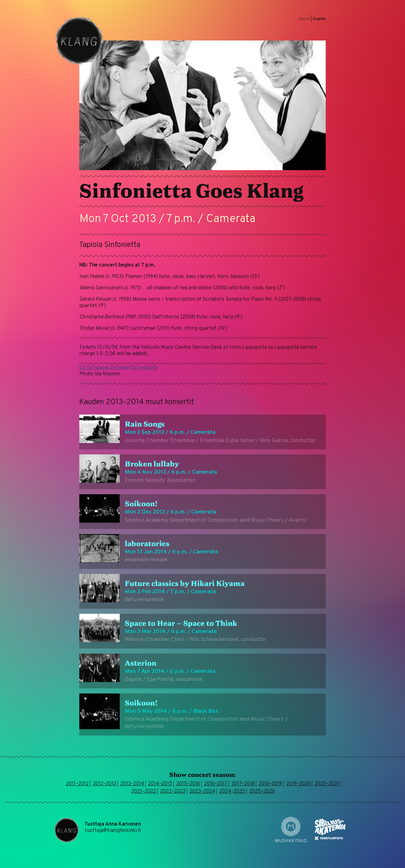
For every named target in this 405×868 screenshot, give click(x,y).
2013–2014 (132, 784)
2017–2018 (243, 784)
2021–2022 (144, 791)
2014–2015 (160, 784)
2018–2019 (270, 784)
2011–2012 (77, 784)
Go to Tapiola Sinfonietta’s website (119, 368)
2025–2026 (262, 791)
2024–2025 (232, 791)
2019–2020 (298, 784)
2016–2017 (216, 784)
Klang (79, 40)
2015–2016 (188, 784)
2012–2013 (105, 784)
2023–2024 (202, 791)
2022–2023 (173, 791)
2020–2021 (327, 784)
